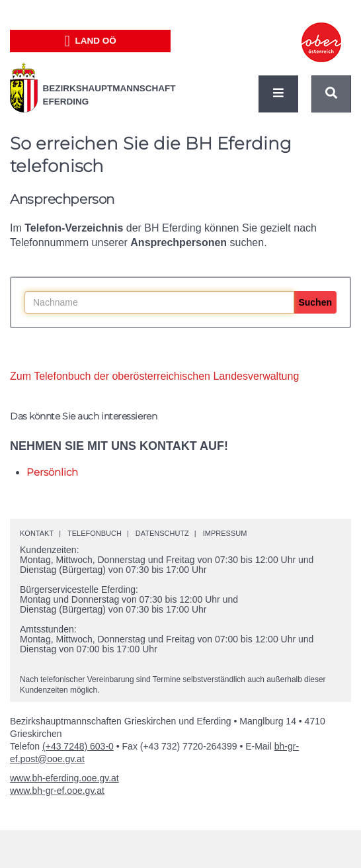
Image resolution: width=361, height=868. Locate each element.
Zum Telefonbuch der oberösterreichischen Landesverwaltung (154, 376)
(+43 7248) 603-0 (78, 746)
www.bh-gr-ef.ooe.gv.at (57, 791)
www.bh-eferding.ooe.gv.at (64, 778)
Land (90, 41)
